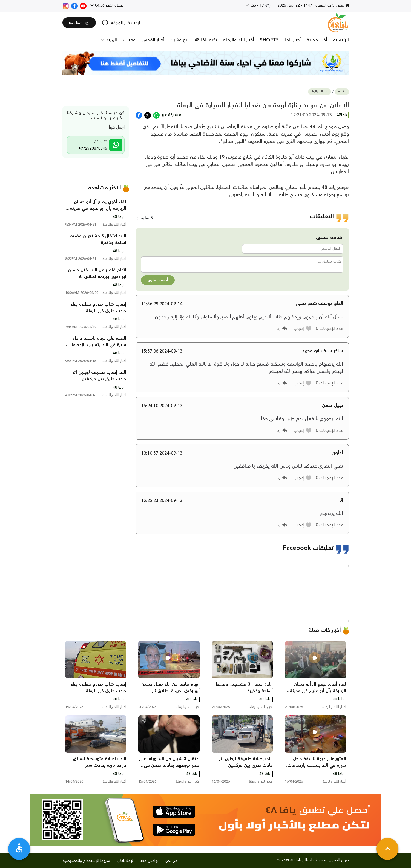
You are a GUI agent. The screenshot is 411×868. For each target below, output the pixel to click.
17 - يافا (260, 5)
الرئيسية (341, 40)
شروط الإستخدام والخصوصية (86, 861)
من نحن (171, 861)
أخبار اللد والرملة (238, 40)
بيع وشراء (179, 40)
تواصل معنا (149, 861)
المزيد (111, 40)
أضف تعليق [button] (158, 280)
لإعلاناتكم (125, 861)
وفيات (129, 40)
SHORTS (269, 40)
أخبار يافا (293, 40)
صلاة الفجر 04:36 (109, 5)
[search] (121, 23)
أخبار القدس (153, 40)
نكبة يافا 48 (206, 40)
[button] (303, 329)
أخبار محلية (317, 40)
